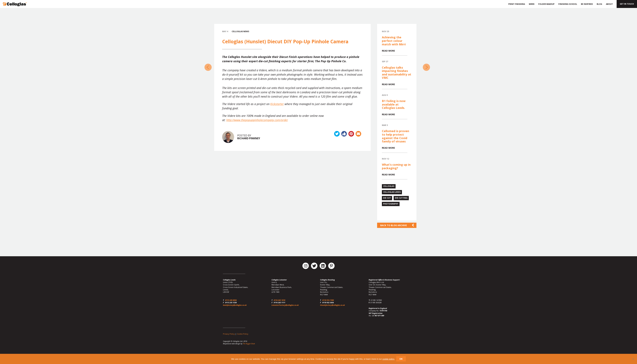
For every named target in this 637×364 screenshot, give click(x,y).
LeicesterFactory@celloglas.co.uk (285, 305)
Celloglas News (240, 31)
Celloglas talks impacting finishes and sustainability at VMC (397, 73)
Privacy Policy (229, 334)
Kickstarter (277, 104)
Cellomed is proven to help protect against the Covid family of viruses (395, 136)
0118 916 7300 (328, 300)
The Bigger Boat (249, 344)
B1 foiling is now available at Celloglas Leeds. (394, 104)
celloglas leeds (392, 192)
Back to (394, 225)
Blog (599, 4)
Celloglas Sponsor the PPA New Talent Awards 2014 (208, 67)
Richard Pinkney (249, 138)
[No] (633, 359)
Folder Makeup (546, 4)
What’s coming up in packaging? (396, 166)
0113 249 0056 (231, 300)
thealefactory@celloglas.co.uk (332, 305)
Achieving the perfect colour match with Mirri (394, 41)
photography (391, 204)
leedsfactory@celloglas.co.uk (235, 305)
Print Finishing (516, 4)
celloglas (389, 186)
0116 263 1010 (279, 300)
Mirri (532, 4)
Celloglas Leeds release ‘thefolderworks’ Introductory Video (426, 67)
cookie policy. (388, 359)
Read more (388, 51)
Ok (401, 359)
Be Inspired (587, 4)
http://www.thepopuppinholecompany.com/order (257, 120)
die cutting (401, 198)
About (609, 4)
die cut (387, 198)
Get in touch (627, 4)
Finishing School (568, 4)
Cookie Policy (243, 334)
